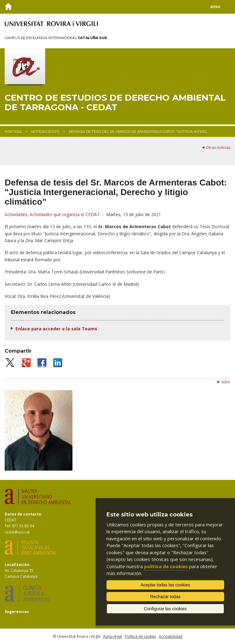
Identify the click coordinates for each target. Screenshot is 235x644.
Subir (226, 382)
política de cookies (166, 566)
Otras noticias (218, 148)
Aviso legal (113, 636)
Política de (140, 636)
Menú (215, 7)
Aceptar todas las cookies (165, 585)
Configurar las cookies (165, 609)
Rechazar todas (165, 597)
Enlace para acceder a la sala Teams (56, 329)
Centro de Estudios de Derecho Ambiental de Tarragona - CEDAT (115, 102)
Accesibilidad (171, 636)
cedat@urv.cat (17, 532)
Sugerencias (17, 612)
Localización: (18, 565)
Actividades (16, 214)
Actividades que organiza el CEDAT (65, 214)
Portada (13, 132)
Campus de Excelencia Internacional (56, 38)
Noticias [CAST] (45, 132)
